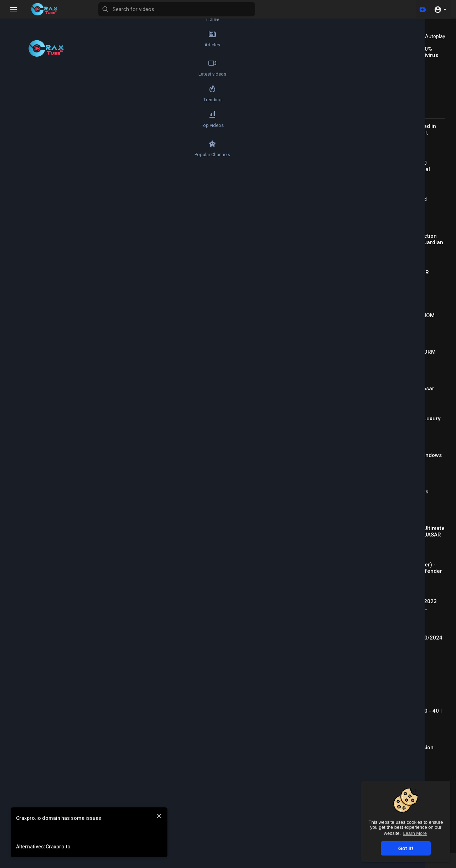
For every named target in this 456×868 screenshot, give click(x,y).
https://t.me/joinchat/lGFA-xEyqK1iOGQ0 (95, 361)
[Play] (59, 171)
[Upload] (421, 9)
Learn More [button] (415, 833)
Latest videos (20, 75)
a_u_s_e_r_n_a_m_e (99, 526)
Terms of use (276, 864)
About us (343, 864)
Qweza (80, 456)
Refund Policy (224, 864)
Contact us (370, 864)
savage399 (85, 491)
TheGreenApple (91, 269)
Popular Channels (20, 163)
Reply (108, 473)
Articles (20, 46)
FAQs (250, 864)
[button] (440, 9)
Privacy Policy (312, 864)
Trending (20, 104)
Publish (295, 436)
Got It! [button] (406, 848)
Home (20, 16)
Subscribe (288, 272)
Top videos (20, 133)
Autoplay (435, 36)
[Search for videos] (216, 9)
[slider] (141, 171)
